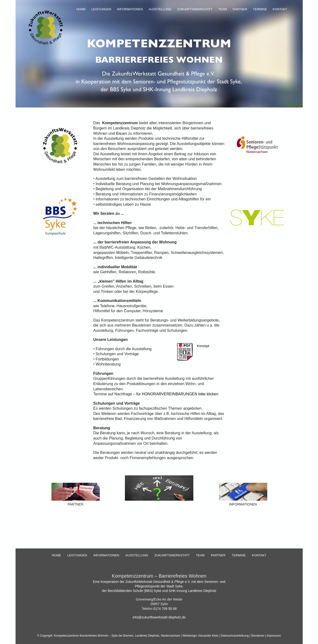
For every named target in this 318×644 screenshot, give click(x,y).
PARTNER (240, 9)
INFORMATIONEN (130, 9)
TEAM (223, 9)
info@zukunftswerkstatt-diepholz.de (159, 617)
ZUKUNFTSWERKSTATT (195, 9)
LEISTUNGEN (101, 9)
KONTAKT (280, 9)
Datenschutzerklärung (235, 636)
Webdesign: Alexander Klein (201, 636)
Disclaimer (258, 636)
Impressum (274, 636)
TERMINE (260, 9)
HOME (81, 9)
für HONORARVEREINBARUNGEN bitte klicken (177, 394)
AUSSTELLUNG (160, 9)
